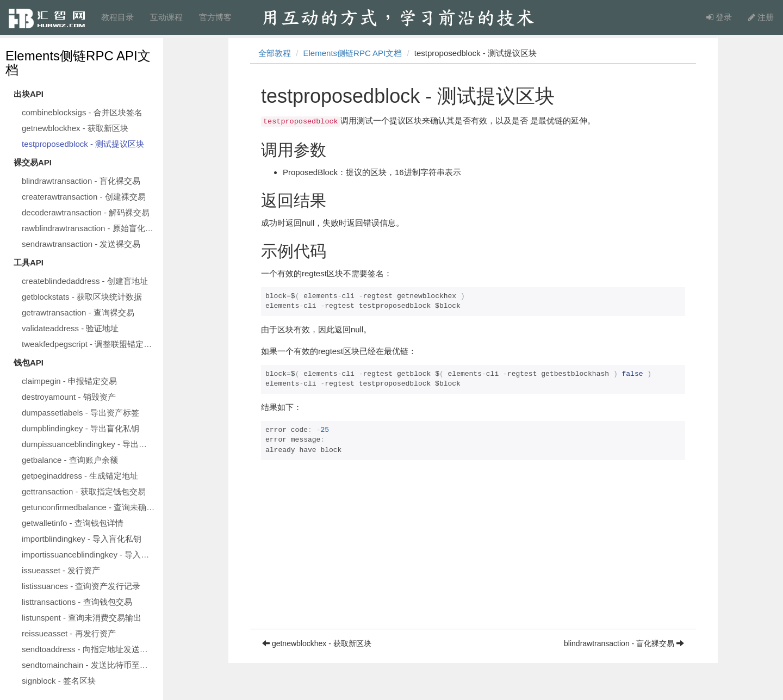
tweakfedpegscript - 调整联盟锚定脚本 (90, 344)
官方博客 (215, 17)
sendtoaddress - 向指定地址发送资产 (89, 649)
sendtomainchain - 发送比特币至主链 (89, 665)
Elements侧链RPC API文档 (78, 63)
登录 (719, 17)
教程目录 (117, 17)
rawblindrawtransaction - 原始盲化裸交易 (90, 228)
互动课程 (166, 17)
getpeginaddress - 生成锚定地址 (80, 476)
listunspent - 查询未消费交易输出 (82, 618)
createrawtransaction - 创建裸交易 (84, 197)
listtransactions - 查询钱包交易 (77, 602)
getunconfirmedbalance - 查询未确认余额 (90, 507)
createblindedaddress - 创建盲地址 (85, 281)
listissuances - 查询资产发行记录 (81, 586)
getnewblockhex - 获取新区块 (75, 128)
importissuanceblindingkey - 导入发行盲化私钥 (90, 555)
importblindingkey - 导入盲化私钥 (82, 539)
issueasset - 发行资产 (61, 570)
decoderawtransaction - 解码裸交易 (86, 212)
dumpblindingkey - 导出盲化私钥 (80, 428)
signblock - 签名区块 (59, 681)
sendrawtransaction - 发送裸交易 (81, 244)
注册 (761, 17)
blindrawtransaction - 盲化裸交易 (81, 181)
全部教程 (275, 53)
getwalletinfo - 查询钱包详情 (73, 523)
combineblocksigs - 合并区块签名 (82, 112)
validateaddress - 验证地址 (70, 328)
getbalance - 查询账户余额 (70, 460)
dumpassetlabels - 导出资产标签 (80, 413)
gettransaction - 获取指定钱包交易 (84, 491)
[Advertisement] (473, 553)
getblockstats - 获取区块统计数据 (82, 297)
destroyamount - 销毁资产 (69, 397)
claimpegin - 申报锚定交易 (69, 381)
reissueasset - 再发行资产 (69, 633)
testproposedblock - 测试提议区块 (83, 144)
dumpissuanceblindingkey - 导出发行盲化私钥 (90, 444)
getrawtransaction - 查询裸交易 (78, 312)
